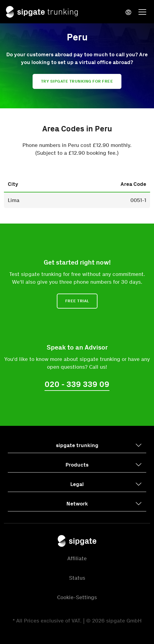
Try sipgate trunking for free (77, 81)
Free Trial (77, 301)
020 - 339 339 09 (77, 384)
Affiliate (77, 558)
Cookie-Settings (77, 597)
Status (77, 578)
